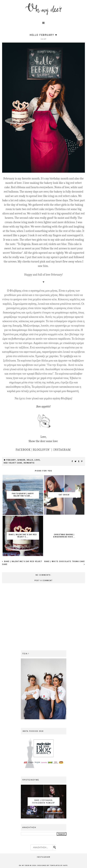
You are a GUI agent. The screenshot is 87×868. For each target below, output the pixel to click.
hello (30, 460)
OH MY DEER (24, 865)
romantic (29, 463)
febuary (11, 460)
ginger (21, 460)
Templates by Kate (59, 865)
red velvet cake (13, 463)
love (37, 460)
